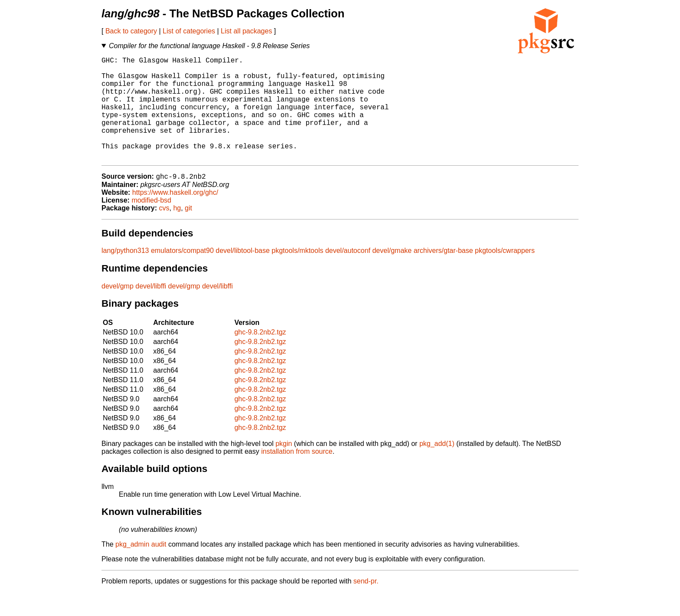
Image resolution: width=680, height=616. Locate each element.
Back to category (131, 31)
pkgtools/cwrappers (505, 274)
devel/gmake (392, 274)
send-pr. (366, 605)
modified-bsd (151, 224)
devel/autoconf (348, 274)
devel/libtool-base (243, 274)
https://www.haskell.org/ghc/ (175, 216)
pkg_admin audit (141, 568)
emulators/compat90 (182, 274)
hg (177, 232)
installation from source (297, 475)
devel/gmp (118, 310)
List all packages (246, 31)
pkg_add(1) (437, 467)
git (188, 232)
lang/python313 (125, 274)
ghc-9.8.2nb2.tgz (260, 356)
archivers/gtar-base (443, 274)
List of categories (189, 31)
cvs (164, 232)
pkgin (284, 467)
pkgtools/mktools (297, 274)
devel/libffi (151, 310)
